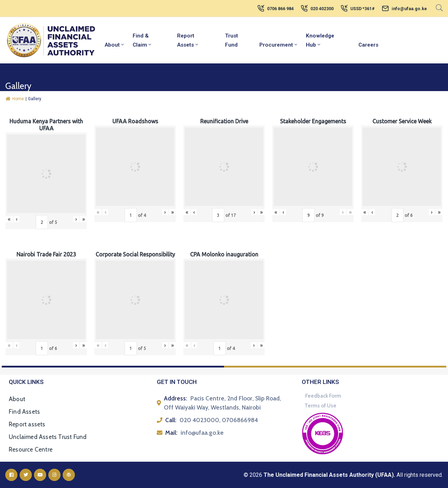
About (115, 45)
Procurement (279, 45)
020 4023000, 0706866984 (219, 420)
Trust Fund (232, 40)
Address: (176, 398)
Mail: (171, 433)
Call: (171, 420)
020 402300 (322, 9)
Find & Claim (142, 40)
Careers (368, 45)
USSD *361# (363, 9)
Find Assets (24, 412)
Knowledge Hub (320, 40)
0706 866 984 (280, 9)
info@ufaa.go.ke (409, 9)
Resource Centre (31, 449)
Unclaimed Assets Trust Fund (48, 437)
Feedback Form (323, 396)
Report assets (27, 424)
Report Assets (188, 40)
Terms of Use (320, 406)
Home (15, 99)
